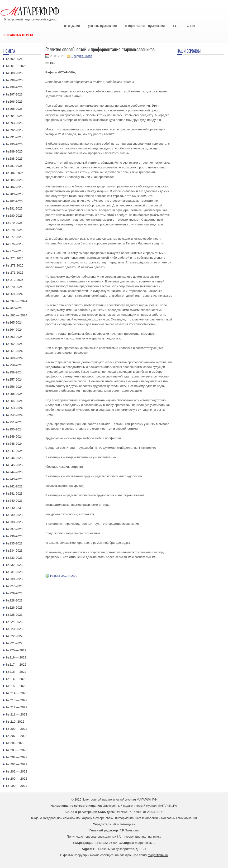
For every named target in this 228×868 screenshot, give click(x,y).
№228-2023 (14, 600)
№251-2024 (14, 422)
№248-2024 (14, 444)
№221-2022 (14, 643)
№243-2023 (14, 479)
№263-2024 (14, 337)
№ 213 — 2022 (17, 700)
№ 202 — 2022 (17, 771)
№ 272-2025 (15, 280)
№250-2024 (14, 429)
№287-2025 (14, 166)
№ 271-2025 (15, 273)
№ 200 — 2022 (17, 779)
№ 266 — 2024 (17, 315)
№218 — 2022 (16, 672)
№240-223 (14, 508)
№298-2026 (14, 87)
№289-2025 (14, 151)
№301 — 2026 (16, 66)
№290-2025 (14, 144)
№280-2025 (14, 216)
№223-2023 (14, 629)
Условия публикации (102, 26)
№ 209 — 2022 (17, 729)
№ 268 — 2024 (17, 301)
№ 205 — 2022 (17, 750)
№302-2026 (14, 59)
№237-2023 (14, 529)
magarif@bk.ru (145, 843)
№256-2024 (14, 387)
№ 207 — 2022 (17, 736)
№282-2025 (14, 201)
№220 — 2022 (16, 650)
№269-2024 (14, 294)
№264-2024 (14, 330)
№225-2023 (14, 615)
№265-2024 (14, 322)
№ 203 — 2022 (17, 764)
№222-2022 (14, 636)
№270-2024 (14, 287)
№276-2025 (14, 244)
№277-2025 (14, 237)
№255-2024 (14, 394)
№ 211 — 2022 (17, 714)
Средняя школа (82, 56)
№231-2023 (14, 572)
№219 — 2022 (16, 657)
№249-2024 (14, 436)
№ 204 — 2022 (17, 757)
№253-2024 (14, 408)
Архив (191, 26)
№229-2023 (14, 593)
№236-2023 (14, 536)
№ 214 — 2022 (17, 693)
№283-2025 (14, 194)
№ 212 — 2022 (17, 707)
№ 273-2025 (15, 265)
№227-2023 (14, 586)
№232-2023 (14, 565)
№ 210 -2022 (15, 722)
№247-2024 (14, 451)
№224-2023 (14, 622)
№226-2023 (14, 608)
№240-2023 (14, 501)
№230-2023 (14, 579)
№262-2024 (14, 344)
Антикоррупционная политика (140, 837)
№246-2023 (14, 458)
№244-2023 (14, 472)
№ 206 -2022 (15, 743)
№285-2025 (14, 180)
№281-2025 (14, 208)
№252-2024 (14, 415)
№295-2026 (14, 109)
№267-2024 (14, 308)
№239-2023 (14, 515)
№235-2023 (14, 543)
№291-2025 (14, 137)
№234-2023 (14, 551)
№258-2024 (14, 372)
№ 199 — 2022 (17, 786)
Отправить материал (18, 35)
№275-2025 (14, 251)
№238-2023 (14, 522)
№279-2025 (14, 223)
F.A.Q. (176, 26)
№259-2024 (14, 365)
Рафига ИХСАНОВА (63, 576)
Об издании (72, 26)
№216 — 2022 (16, 679)
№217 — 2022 (16, 665)
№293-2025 (14, 123)
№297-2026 (14, 94)
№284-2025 (14, 187)
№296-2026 (14, 102)
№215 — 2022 (16, 686)
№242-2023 (14, 486)
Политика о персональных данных (91, 837)
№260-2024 (14, 358)
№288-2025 (14, 159)
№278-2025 (14, 230)
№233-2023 (14, 558)
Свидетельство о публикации (145, 26)
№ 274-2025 (15, 258)
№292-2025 (14, 130)
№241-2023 (14, 494)
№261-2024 (14, 351)
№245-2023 (14, 465)
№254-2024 (14, 401)
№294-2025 (14, 116)
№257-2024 (14, 379)
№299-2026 (14, 80)
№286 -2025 (15, 173)
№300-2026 (14, 73)
